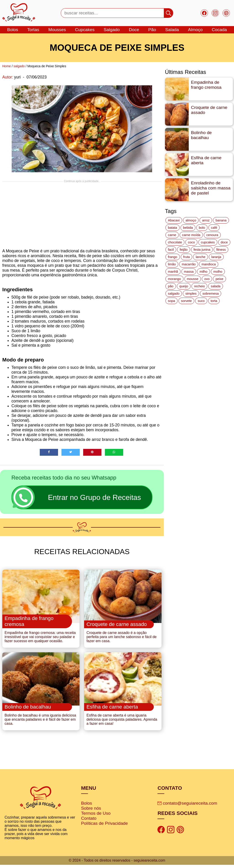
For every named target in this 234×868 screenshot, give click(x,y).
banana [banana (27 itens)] (221, 220)
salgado (112, 30)
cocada (219, 30)
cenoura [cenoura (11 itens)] (212, 235)
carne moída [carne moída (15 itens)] (191, 235)
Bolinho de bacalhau (201, 135)
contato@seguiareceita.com (187, 806)
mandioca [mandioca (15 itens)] (209, 264)
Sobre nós (91, 811)
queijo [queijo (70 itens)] (184, 286)
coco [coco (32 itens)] (191, 242)
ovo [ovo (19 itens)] (207, 279)
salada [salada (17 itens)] (215, 286)
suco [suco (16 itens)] (201, 301)
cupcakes (85, 30)
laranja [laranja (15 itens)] (216, 257)
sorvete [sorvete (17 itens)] (186, 301)
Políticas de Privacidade (105, 826)
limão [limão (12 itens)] (172, 264)
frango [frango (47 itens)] (173, 257)
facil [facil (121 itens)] (171, 250)
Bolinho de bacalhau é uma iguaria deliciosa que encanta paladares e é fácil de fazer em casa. (40, 723)
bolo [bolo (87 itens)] (202, 228)
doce (134, 30)
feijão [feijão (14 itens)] (183, 250)
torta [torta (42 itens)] (214, 301)
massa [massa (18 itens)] (189, 272)
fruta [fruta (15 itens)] (187, 257)
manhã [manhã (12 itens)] (173, 272)
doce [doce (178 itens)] (224, 242)
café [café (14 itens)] (214, 228)
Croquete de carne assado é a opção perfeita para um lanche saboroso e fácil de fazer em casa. (121, 638)
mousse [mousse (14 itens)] (193, 279)
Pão (152, 30)
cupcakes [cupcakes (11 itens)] (208, 242)
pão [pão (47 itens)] (171, 286)
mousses (57, 30)
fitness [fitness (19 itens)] (221, 250)
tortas (33, 30)
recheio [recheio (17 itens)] (199, 286)
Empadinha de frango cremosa (206, 85)
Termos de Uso (96, 816)
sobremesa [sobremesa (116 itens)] (211, 294)
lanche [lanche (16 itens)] (200, 257)
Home (7, 66)
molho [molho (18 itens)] (218, 272)
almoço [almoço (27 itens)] (191, 220)
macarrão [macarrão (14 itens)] (189, 264)
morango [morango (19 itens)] (174, 279)
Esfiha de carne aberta (206, 160)
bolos (13, 30)
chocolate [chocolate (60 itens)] (175, 242)
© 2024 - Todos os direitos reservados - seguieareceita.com (117, 864)
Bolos (87, 806)
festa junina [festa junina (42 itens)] (202, 250)
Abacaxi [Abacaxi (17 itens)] (174, 220)
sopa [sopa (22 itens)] (172, 301)
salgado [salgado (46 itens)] (174, 294)
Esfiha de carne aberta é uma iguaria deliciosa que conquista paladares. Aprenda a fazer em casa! (122, 723)
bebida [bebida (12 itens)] (188, 228)
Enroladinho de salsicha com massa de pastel (211, 188)
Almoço (195, 30)
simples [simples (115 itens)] (191, 294)
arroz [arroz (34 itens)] (206, 220)
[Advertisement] (82, 215)
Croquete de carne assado (209, 110)
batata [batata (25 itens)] (173, 228)
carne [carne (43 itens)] (172, 235)
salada (172, 30)
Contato (89, 821)
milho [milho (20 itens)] (203, 272)
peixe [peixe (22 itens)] (219, 279)
